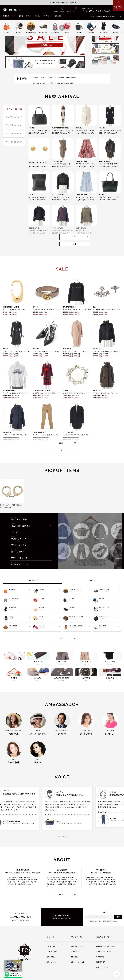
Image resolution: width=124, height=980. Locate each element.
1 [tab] (56, 70)
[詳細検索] (56, 10)
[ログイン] (69, 10)
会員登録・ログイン (78, 946)
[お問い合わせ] (119, 5)
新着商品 (6, 16)
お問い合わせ (51, 962)
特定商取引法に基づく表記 (106, 946)
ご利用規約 (100, 957)
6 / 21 (14, 142)
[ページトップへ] (117, 974)
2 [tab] (58, 70)
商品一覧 (50, 937)
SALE (14, 16)
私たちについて (103, 937)
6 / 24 (14, 125)
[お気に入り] (63, 10)
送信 (118, 917)
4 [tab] (63, 70)
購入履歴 (75, 957)
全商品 (21, 16)
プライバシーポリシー (104, 952)
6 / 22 (14, 134)
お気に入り (75, 952)
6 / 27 (15, 109)
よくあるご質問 (52, 952)
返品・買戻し (59, 16)
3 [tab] (61, 70)
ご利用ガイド (48, 16)
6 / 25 (14, 117)
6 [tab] (68, 70)
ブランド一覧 (77, 937)
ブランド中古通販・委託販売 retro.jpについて (104, 16)
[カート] (75, 10)
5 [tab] (66, 70)
